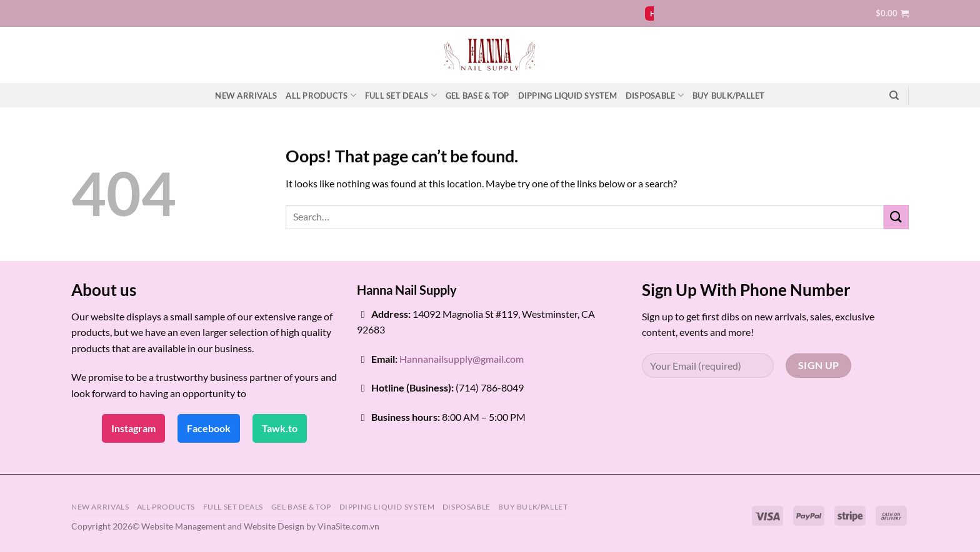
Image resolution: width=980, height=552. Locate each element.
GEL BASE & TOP (477, 96)
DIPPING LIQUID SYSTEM (567, 96)
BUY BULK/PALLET (729, 96)
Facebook (209, 428)
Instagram (133, 428)
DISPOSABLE (655, 95)
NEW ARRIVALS (246, 96)
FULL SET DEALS (401, 95)
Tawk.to (280, 428)
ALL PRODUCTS (321, 95)
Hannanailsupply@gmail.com (462, 359)
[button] (892, 13)
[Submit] (896, 217)
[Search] (894, 96)
